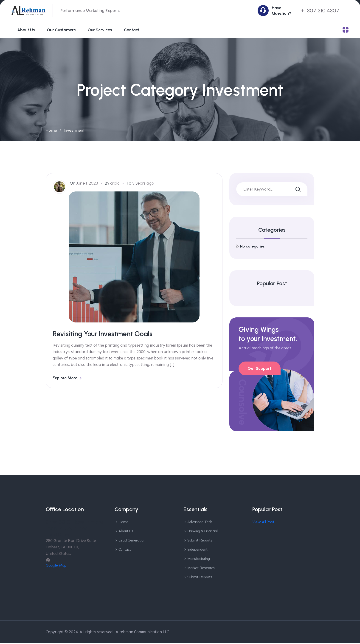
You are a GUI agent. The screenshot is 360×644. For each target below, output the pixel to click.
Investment (74, 131)
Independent (197, 550)
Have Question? (281, 11)
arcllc (115, 184)
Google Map (56, 566)
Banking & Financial (202, 532)
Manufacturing (199, 560)
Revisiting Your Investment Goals (103, 335)
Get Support (260, 369)
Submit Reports (200, 541)
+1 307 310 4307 (320, 10)
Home (51, 131)
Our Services (100, 30)
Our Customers (61, 30)
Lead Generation (132, 541)
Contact (132, 30)
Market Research (201, 569)
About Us (26, 30)
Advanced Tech (200, 523)
